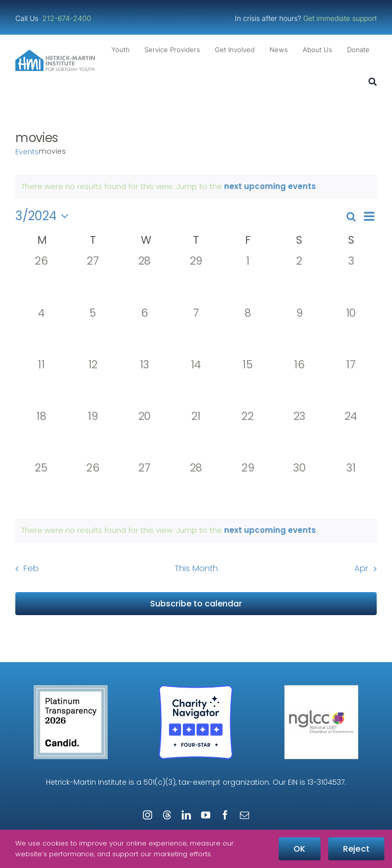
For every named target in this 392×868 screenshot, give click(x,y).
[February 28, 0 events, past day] (144, 280)
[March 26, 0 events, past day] (93, 487)
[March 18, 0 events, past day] (41, 436)
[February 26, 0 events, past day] (41, 280)
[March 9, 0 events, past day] (299, 332)
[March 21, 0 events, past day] (196, 436)
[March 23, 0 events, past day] (299, 436)
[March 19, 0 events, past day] (93, 436)
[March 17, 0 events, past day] (351, 384)
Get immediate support (340, 18)
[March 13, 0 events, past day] (144, 384)
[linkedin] (186, 815)
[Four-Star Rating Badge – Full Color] (196, 689)
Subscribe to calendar (196, 604)
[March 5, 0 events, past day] (93, 332)
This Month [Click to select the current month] (196, 568)
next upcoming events (270, 186)
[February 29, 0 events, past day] (196, 280)
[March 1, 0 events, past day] (248, 280)
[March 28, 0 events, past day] (196, 487)
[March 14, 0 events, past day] (196, 384)
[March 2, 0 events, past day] (299, 280)
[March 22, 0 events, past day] (248, 436)
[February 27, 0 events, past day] (93, 280)
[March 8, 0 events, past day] (248, 332)
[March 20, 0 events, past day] (144, 436)
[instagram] (148, 815)
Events (27, 152)
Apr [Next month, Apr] (361, 568)
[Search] (373, 82)
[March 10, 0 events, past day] (351, 332)
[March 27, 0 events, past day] (144, 487)
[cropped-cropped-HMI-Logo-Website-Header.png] (55, 53)
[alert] (196, 530)
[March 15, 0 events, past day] (248, 384)
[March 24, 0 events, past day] (351, 436)
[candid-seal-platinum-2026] (71, 689)
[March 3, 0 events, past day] (351, 280)
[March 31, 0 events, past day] (351, 487)
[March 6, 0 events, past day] (144, 332)
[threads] (167, 815)
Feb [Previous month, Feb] (31, 568)
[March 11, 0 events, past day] (41, 384)
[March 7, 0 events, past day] (196, 332)
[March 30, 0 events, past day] (299, 487)
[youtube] (206, 815)
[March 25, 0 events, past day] (41, 487)
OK (299, 849)
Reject (356, 849)
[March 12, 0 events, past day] (93, 384)
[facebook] (225, 815)
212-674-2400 (68, 18)
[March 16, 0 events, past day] (299, 384)
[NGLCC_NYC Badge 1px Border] (321, 689)
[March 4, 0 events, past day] (41, 332)
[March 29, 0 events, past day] (248, 487)
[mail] (244, 815)
